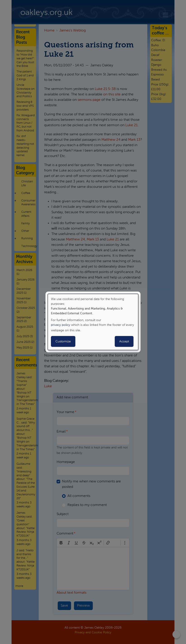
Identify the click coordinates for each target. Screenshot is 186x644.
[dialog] (93, 322)
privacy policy (61, 325)
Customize (63, 341)
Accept (124, 341)
